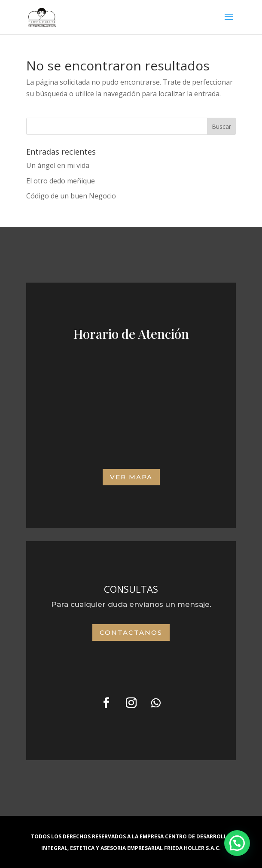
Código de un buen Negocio (71, 196)
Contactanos (131, 632)
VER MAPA (131, 477)
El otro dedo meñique (61, 181)
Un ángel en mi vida (58, 165)
